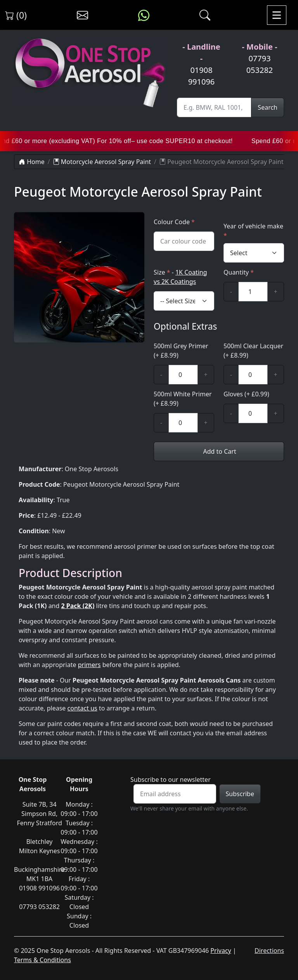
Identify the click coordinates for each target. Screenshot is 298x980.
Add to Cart (219, 451)
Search (268, 107)
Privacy (221, 951)
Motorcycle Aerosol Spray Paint (102, 162)
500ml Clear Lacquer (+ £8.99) (253, 351)
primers (89, 665)
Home (32, 162)
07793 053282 (260, 64)
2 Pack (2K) (78, 606)
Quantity (239, 272)
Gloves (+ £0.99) (246, 394)
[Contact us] (82, 15)
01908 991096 (202, 76)
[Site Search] (214, 107)
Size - (180, 277)
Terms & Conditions (42, 960)
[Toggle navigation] (277, 15)
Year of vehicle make (253, 231)
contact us (82, 708)
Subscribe (240, 794)
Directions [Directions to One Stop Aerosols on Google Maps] (269, 951)
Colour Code (174, 222)
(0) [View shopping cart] (16, 15)
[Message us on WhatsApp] (144, 15)
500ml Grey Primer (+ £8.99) (181, 351)
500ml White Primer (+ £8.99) (183, 399)
